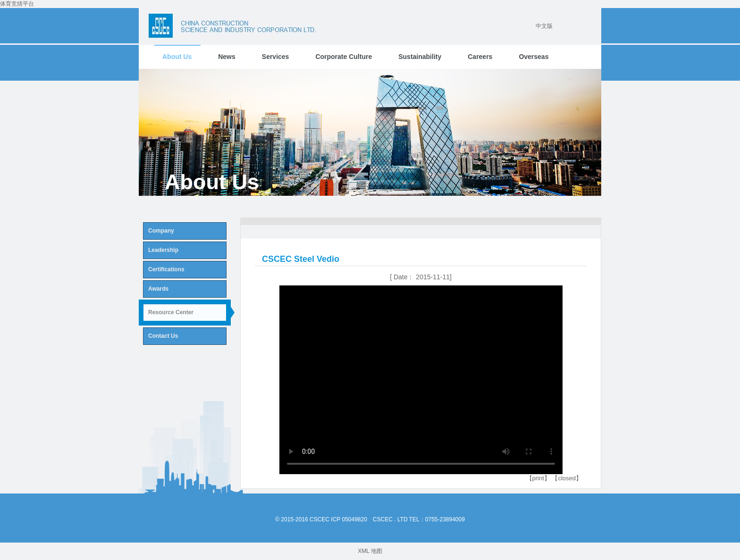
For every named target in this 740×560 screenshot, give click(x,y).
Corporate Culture (344, 57)
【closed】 (567, 478)
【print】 (538, 478)
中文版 (544, 26)
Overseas (534, 57)
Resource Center (171, 312)
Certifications (166, 269)
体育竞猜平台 (17, 4)
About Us (177, 57)
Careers (480, 57)
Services (276, 57)
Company (161, 231)
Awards (158, 289)
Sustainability (420, 57)
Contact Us (163, 336)
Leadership (163, 250)
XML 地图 (370, 551)
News (227, 57)
